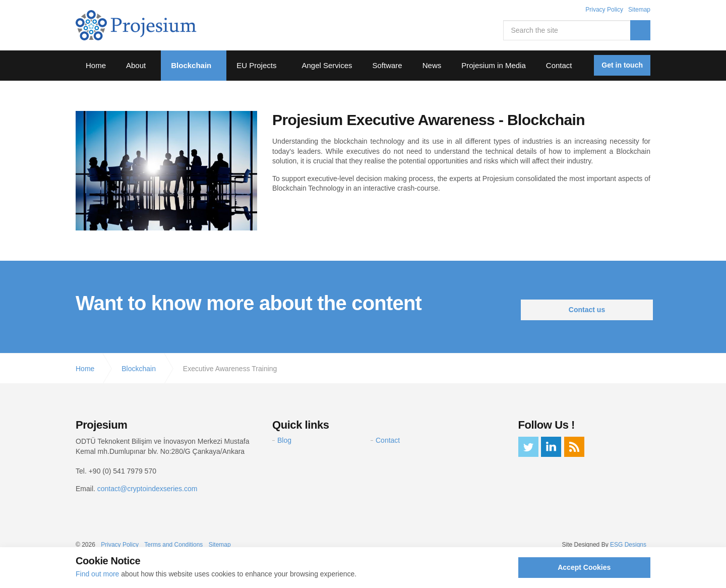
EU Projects (256, 65)
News (432, 65)
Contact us (587, 310)
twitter (528, 447)
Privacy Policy (604, 10)
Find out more (97, 574)
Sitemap (639, 10)
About (136, 65)
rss (574, 447)
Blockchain (191, 65)
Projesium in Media (494, 65)
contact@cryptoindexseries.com (147, 489)
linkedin (551, 447)
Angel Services (327, 65)
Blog (284, 440)
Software (387, 65)
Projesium (136, 25)
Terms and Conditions (173, 545)
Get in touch (622, 65)
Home (96, 65)
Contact (559, 65)
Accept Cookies (584, 567)
